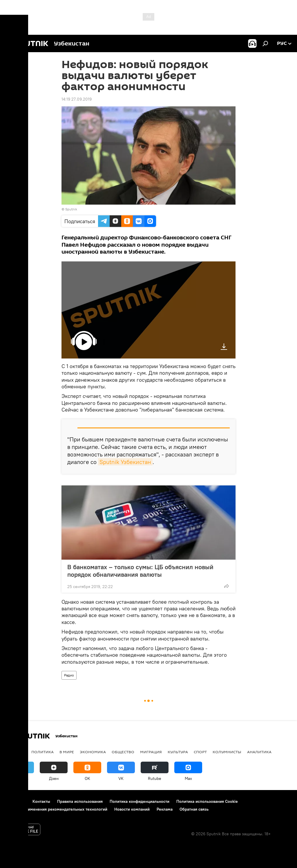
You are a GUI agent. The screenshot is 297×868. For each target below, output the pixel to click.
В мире (67, 752)
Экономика (93, 752)
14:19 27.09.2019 (77, 99)
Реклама (165, 809)
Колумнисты (227, 752)
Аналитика (259, 752)
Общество (123, 752)
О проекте (16, 801)
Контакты (41, 801)
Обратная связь (194, 809)
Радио (69, 675)
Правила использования (80, 801)
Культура (178, 752)
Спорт (200, 752)
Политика (42, 752)
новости (16, 752)
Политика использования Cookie (207, 801)
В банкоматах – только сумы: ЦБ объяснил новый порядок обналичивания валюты (140, 571)
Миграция (151, 752)
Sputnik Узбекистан (125, 462)
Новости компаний (132, 809)
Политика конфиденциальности (140, 801)
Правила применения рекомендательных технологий (57, 809)
